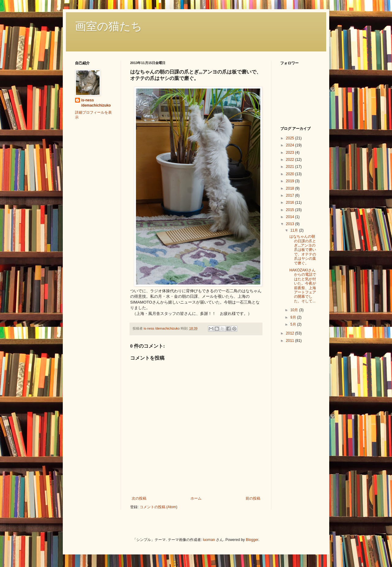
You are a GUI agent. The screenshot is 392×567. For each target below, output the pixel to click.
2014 (291, 217)
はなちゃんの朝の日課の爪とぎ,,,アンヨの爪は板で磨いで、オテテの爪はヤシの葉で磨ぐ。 (303, 250)
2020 (291, 174)
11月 (295, 230)
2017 (291, 195)
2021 (291, 167)
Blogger (252, 540)
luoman (209, 540)
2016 (291, 202)
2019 (291, 181)
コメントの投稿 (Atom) (158, 507)
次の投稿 (139, 498)
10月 (295, 310)
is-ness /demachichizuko (96, 103)
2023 (291, 153)
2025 (291, 138)
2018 (291, 188)
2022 (291, 160)
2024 (291, 145)
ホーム (196, 498)
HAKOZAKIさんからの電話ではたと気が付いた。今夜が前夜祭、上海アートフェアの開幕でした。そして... (303, 286)
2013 (291, 224)
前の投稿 (253, 498)
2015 (291, 210)
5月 (294, 324)
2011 (291, 341)
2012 (291, 333)
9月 (294, 317)
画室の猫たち (109, 26)
